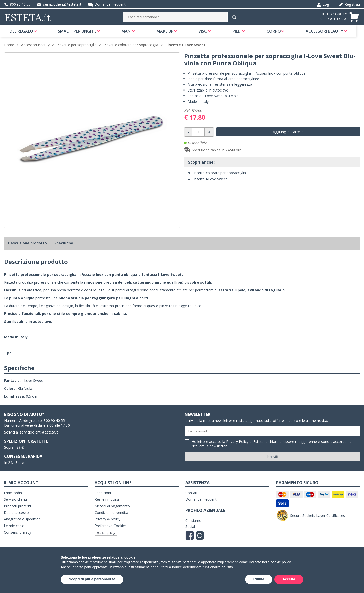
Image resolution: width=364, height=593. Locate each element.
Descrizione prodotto (27, 249)
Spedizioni (103, 499)
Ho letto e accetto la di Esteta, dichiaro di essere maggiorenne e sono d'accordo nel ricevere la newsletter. (272, 450)
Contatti (192, 499)
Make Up (168, 34)
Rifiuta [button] (259, 579)
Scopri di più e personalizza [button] (92, 579)
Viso (207, 34)
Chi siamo (193, 527)
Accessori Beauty (332, 34)
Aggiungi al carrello (288, 138)
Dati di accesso (16, 519)
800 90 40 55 (54, 427)
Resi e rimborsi (107, 505)
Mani (129, 34)
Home (9, 51)
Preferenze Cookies (111, 532)
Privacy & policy (107, 525)
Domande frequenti (107, 4)
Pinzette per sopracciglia (77, 51)
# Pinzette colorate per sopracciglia (217, 179)
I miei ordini (13, 499)
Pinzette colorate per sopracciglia (131, 51)
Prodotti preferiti (17, 512)
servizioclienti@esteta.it (59, 4)
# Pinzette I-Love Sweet (208, 185)
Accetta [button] (289, 579)
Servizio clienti (15, 505)
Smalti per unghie (78, 34)
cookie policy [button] (281, 562)
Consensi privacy (17, 538)
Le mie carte (14, 532)
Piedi (242, 34)
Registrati (349, 4)
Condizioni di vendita (111, 519)
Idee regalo (21, 34)
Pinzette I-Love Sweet (185, 51)
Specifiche (64, 249)
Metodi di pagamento (112, 512)
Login (324, 4)
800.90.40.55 (17, 4)
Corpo (280, 34)
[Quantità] (198, 138)
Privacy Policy (237, 448)
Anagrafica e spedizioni (23, 525)
